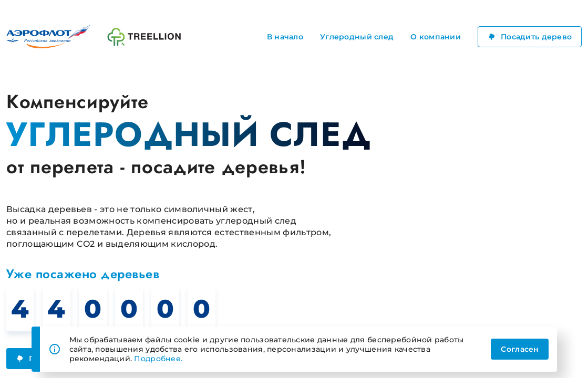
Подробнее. (158, 359)
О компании (436, 37)
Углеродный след (357, 37)
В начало (285, 37)
